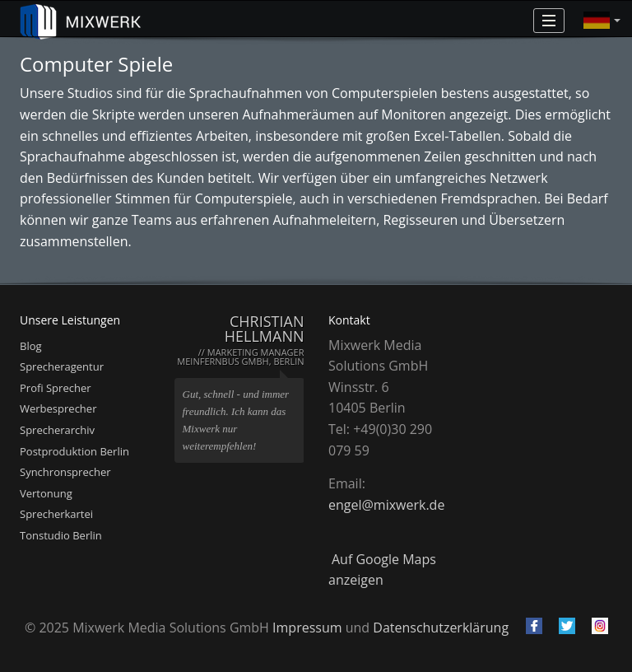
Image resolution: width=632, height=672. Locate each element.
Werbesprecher (58, 408)
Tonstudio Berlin (61, 535)
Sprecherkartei (56, 514)
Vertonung (46, 493)
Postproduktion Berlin (74, 451)
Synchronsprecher (65, 472)
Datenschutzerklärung (441, 628)
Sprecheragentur (62, 366)
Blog (31, 346)
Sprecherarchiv (57, 430)
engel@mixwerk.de (386, 505)
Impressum (307, 628)
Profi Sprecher (56, 388)
